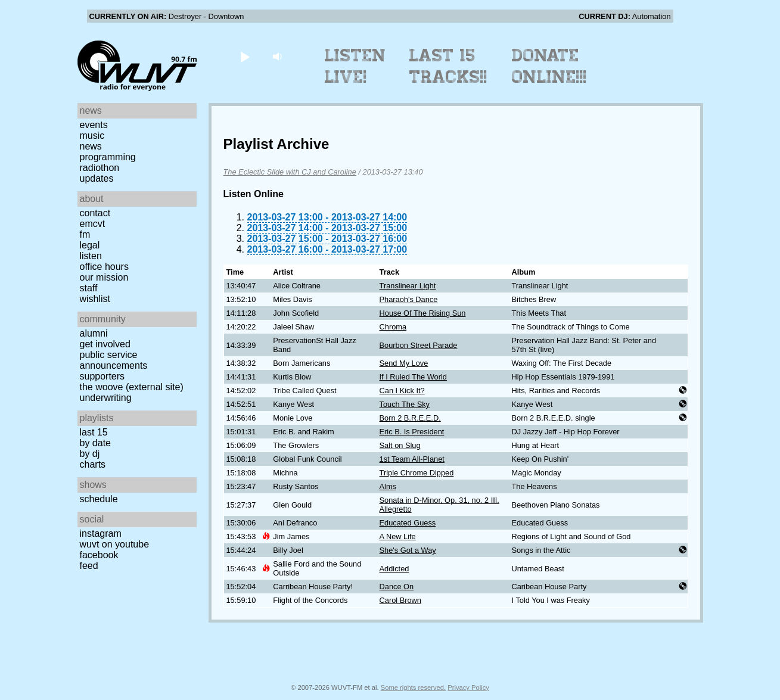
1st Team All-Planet (412, 459)
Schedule (99, 499)
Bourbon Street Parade (419, 345)
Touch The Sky (405, 404)
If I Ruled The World (413, 377)
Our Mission (104, 277)
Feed (89, 566)
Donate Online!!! (549, 66)
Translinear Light (408, 286)
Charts (93, 464)
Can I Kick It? (402, 391)
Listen (91, 256)
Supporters (102, 376)
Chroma (393, 327)
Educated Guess (408, 523)
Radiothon (100, 168)
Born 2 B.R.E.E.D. (410, 418)
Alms (388, 486)
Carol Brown (400, 600)
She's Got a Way (408, 550)
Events (94, 125)
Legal (90, 245)
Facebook (99, 555)
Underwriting (106, 398)
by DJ (90, 454)
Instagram (101, 533)
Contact (95, 213)
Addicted (394, 569)
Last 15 (94, 432)
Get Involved (105, 344)
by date (95, 443)
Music (92, 136)
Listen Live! (355, 66)
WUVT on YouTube (115, 544)
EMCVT (93, 224)
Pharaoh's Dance (409, 299)
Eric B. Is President (412, 432)
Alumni (94, 333)
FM (85, 234)
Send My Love (404, 363)
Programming (108, 157)
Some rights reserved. (413, 687)
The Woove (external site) (132, 387)
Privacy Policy (468, 687)
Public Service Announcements (114, 360)
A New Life (398, 536)
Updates (97, 178)
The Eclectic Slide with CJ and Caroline (290, 172)
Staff (89, 288)
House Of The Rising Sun (423, 313)
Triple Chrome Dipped (417, 473)
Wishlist (95, 299)
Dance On (397, 587)
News (91, 146)
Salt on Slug (400, 445)
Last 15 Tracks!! (448, 66)
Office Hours (104, 267)
